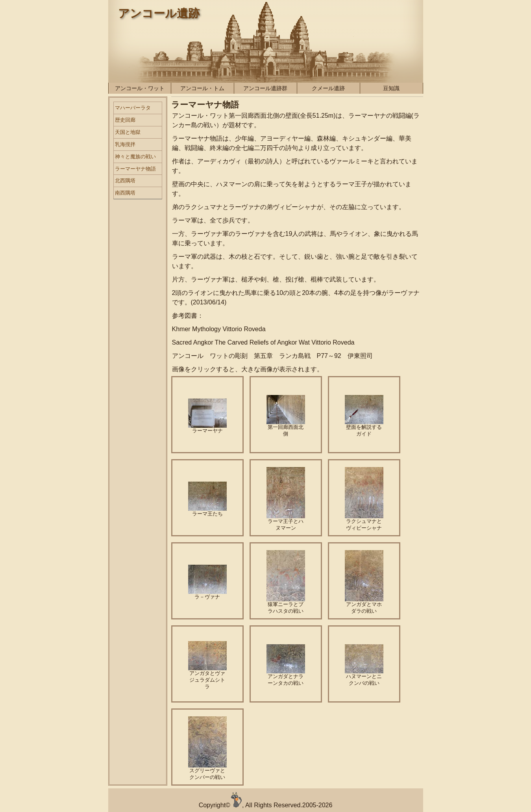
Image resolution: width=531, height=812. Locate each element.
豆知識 (391, 88)
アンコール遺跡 (159, 13)
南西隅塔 (125, 193)
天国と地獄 (128, 132)
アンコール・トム (202, 88)
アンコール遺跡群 (265, 88)
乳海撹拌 (125, 144)
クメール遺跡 (328, 88)
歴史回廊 (125, 120)
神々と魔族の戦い (135, 157)
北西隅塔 (125, 181)
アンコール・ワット (140, 88)
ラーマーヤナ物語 (135, 169)
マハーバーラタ (133, 108)
